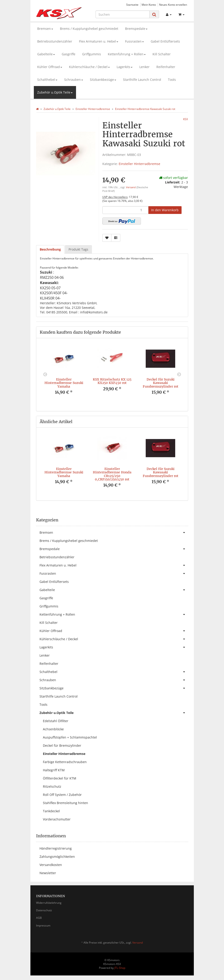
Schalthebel (47, 80)
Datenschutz (44, 910)
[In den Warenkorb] (165, 210)
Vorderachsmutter (57, 819)
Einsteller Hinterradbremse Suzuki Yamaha (64, 383)
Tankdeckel (51, 811)
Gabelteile (46, 54)
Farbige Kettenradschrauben (65, 762)
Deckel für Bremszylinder (62, 745)
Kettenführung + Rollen (127, 54)
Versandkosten (51, 865)
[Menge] (125, 210)
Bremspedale (136, 29)
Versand (131, 187)
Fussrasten (134, 41)
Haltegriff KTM (54, 770)
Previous (45, 375)
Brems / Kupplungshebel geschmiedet (89, 29)
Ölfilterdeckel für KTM (60, 778)
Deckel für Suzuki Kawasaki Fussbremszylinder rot (161, 383)
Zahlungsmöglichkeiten (57, 857)
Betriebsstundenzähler (55, 41)
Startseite (132, 5)
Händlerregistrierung (56, 848)
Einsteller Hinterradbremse (139, 164)
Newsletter (48, 873)
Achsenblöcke (53, 729)
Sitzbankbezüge (103, 80)
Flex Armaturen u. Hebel (99, 41)
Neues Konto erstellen (173, 5)
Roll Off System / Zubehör (62, 795)
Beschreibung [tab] (50, 249)
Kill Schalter (162, 54)
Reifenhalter (166, 67)
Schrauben (74, 80)
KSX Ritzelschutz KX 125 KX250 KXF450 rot (112, 381)
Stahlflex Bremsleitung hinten (65, 803)
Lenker (144, 67)
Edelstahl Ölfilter (56, 721)
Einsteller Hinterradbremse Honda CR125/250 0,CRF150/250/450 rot (112, 474)
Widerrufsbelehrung (49, 903)
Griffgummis (92, 54)
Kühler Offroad (50, 67)
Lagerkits (125, 67)
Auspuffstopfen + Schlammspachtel (70, 737)
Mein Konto (149, 5)
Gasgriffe (69, 54)
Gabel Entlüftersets (165, 41)
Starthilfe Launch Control (142, 80)
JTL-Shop (120, 968)
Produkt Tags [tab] (78, 249)
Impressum (43, 925)
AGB (39, 918)
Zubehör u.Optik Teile (55, 92)
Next (179, 375)
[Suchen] (123, 14)
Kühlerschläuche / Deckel (89, 67)
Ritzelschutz (52, 786)
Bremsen (45, 29)
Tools (172, 80)
